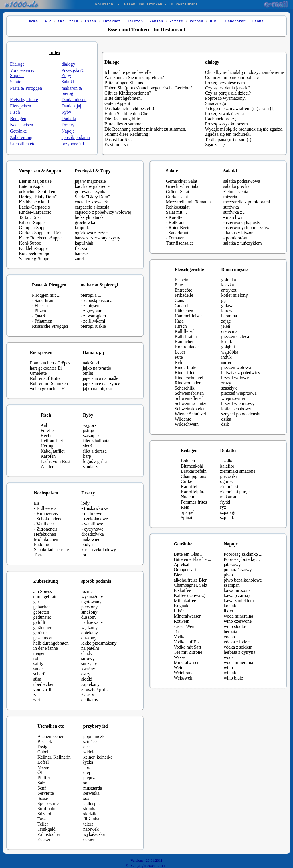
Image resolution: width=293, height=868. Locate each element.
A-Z (48, 21)
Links (258, 21)
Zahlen (156, 21)
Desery (68, 125)
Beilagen (18, 118)
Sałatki (68, 82)
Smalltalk (68, 21)
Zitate (176, 21)
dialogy (68, 64)
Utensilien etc (23, 144)
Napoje (68, 131)
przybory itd (73, 144)
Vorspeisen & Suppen (22, 73)
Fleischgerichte (24, 100)
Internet (112, 21)
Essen (90, 21)
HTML (214, 21)
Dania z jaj (71, 106)
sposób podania (76, 137)
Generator (235, 21)
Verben (196, 21)
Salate (16, 82)
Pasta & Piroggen (26, 88)
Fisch (15, 112)
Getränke (18, 131)
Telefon (135, 21)
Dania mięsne (74, 100)
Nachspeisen (22, 125)
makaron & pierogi (72, 91)
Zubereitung (21, 137)
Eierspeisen (21, 106)
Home (33, 21)
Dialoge (17, 64)
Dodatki (69, 118)
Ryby (66, 112)
